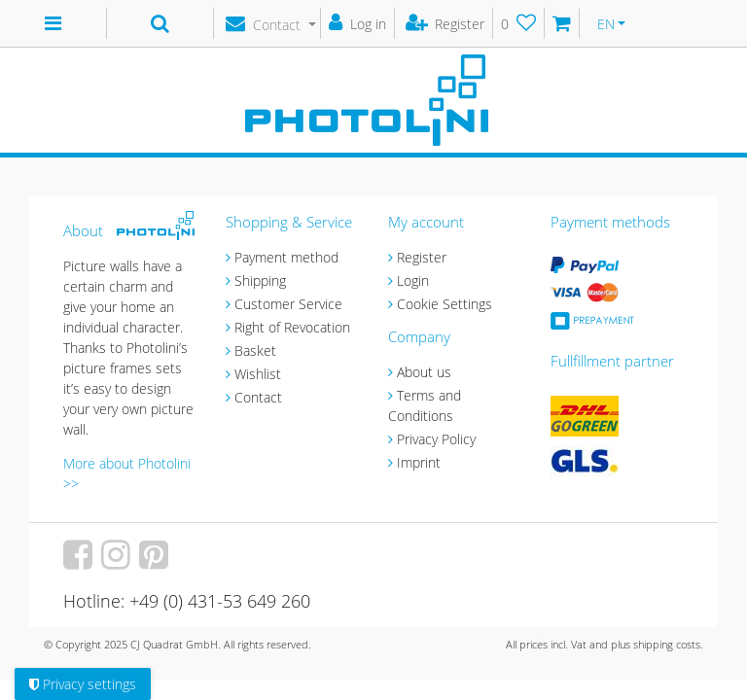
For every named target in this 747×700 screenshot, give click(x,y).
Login (413, 280)
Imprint (419, 462)
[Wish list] (519, 23)
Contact (258, 397)
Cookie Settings (445, 304)
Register (422, 257)
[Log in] (358, 23)
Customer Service (288, 304)
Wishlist (258, 374)
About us (424, 372)
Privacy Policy (436, 439)
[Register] (446, 23)
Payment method (286, 257)
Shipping (260, 280)
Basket (255, 350)
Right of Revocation (292, 327)
